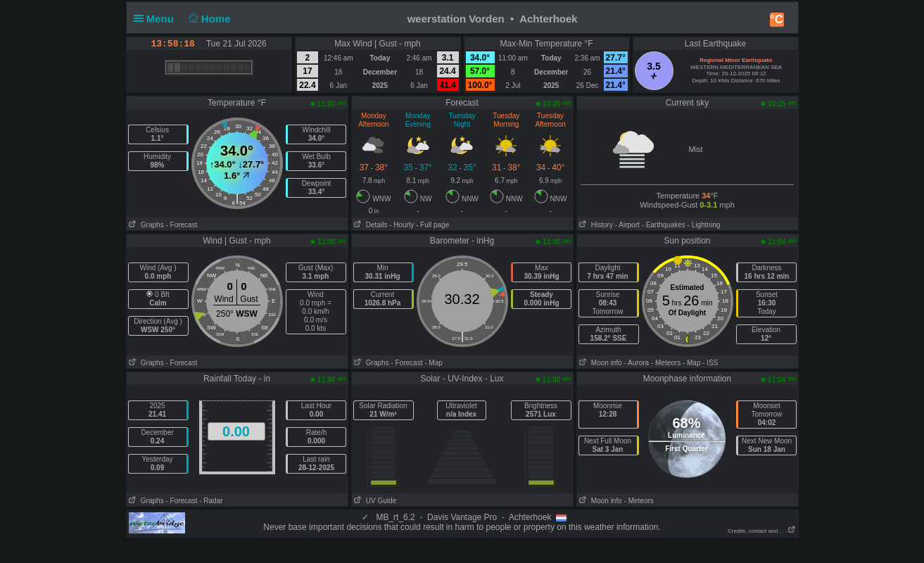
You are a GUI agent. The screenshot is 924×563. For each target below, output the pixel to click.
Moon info (600, 363)
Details (370, 225)
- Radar (211, 501)
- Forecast (181, 225)
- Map (433, 363)
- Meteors (666, 363)
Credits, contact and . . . (761, 531)
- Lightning (704, 225)
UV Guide (374, 501)
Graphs (145, 225)
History (595, 225)
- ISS (710, 363)
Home (208, 19)
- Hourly (401, 225)
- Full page (432, 225)
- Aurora (637, 363)
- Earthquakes (664, 225)
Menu (157, 19)
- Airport (627, 225)
